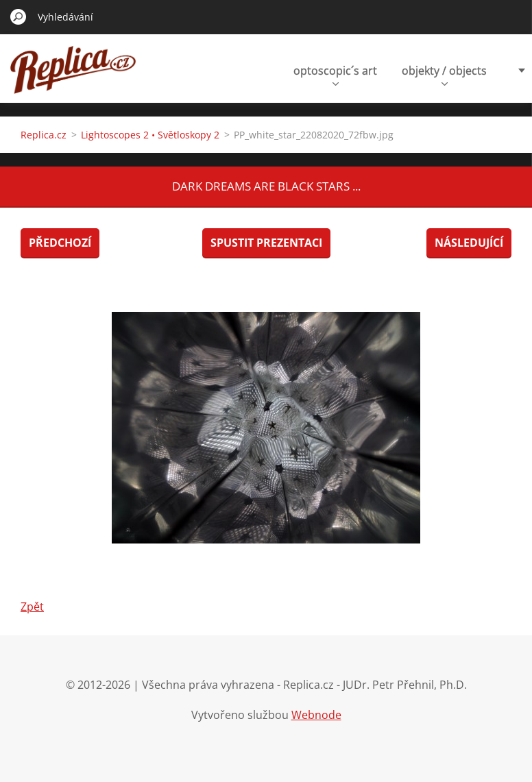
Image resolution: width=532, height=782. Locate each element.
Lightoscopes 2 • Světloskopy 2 (150, 135)
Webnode (316, 715)
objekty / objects (444, 74)
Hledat (19, 16)
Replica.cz (44, 135)
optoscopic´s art (335, 74)
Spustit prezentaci (266, 243)
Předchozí (60, 243)
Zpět (32, 607)
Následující (469, 243)
